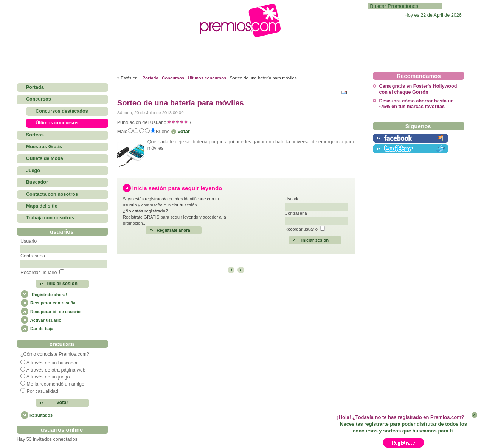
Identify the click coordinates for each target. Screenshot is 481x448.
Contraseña (33, 256)
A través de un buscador (52, 363)
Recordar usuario (39, 273)
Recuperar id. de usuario (50, 312)
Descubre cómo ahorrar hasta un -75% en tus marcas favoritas (416, 104)
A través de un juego (48, 377)
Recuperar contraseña (48, 303)
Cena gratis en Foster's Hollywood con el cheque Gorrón (418, 89)
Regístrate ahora (173, 230)
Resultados (41, 415)
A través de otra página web (56, 370)
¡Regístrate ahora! (44, 295)
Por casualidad (42, 391)
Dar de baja (37, 329)
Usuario (29, 241)
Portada (151, 78)
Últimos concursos (207, 78)
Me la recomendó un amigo (55, 384)
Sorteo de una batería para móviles (181, 103)
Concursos (173, 78)
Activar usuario (41, 320)
